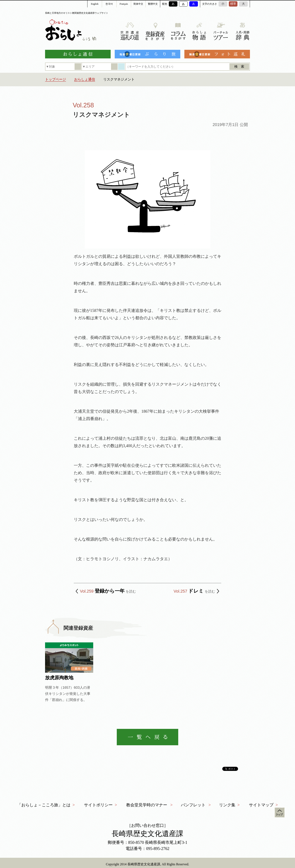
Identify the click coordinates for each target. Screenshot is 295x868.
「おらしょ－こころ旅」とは (44, 805)
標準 (233, 4)
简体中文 (138, 4)
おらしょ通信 (85, 79)
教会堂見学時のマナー (147, 805)
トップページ (56, 79)
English (95, 4)
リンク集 (227, 805)
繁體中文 (153, 4)
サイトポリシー (98, 805)
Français (124, 4)
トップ (280, 812)
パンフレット (193, 805)
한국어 (109, 4)
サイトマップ (261, 805)
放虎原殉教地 (59, 678)
